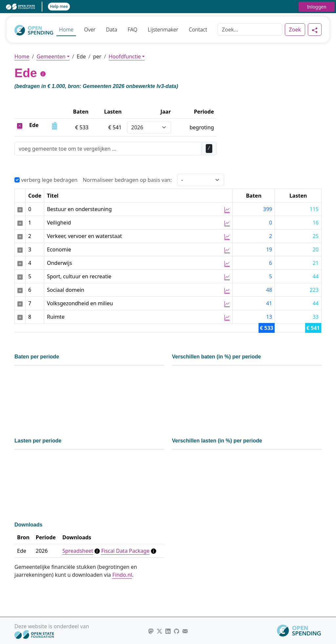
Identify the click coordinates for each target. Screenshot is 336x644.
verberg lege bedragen (46, 180)
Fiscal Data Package (125, 551)
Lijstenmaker (163, 30)
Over (90, 30)
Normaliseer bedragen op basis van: (127, 180)
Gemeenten (51, 56)
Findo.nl (122, 575)
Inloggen (316, 7)
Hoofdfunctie (125, 56)
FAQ (132, 30)
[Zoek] (250, 30)
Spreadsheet (78, 551)
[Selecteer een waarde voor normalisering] (201, 180)
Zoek (295, 30)
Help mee (59, 6)
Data (112, 30)
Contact (198, 30)
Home (66, 30)
